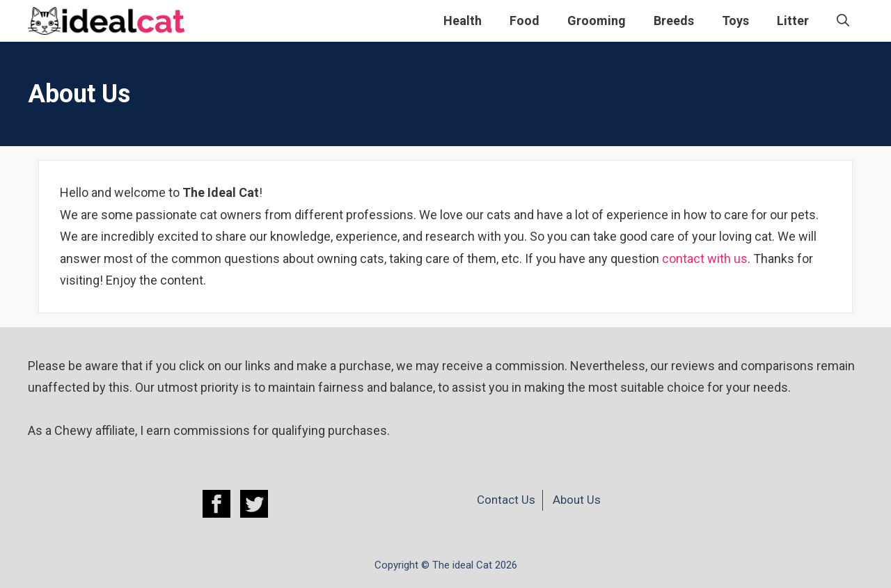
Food (525, 21)
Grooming (597, 21)
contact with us (705, 259)
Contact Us (506, 500)
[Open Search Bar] (843, 21)
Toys (735, 21)
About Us (577, 500)
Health (463, 21)
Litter (793, 21)
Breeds (674, 21)
